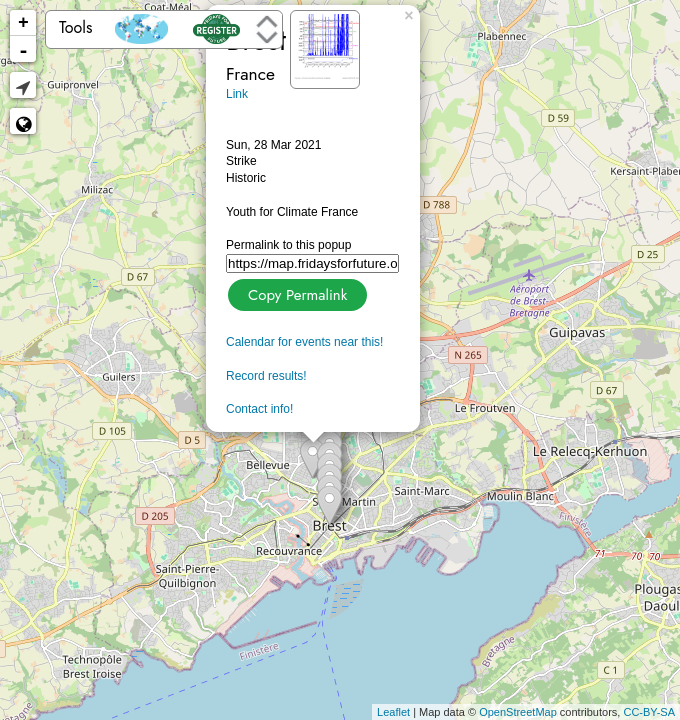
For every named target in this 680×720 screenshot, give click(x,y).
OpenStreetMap (518, 712)
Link (237, 94)
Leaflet (393, 712)
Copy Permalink (295, 292)
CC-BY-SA (649, 712)
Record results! (266, 376)
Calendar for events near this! (304, 342)
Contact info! (259, 409)
